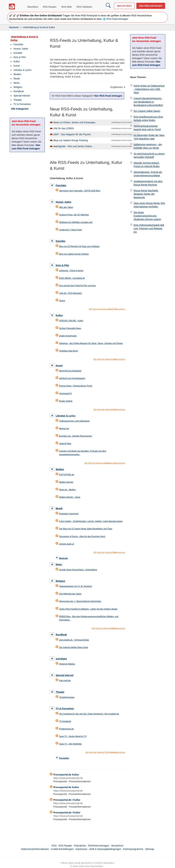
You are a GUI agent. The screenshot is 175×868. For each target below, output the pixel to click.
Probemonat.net (66, 729)
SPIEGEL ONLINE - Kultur (71, 321)
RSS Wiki (67, 7)
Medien (17, 74)
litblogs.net (64, 429)
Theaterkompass (67, 697)
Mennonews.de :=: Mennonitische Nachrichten (80, 601)
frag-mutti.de (65, 681)
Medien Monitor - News (70, 497)
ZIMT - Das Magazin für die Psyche (72, 134)
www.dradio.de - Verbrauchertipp (74, 640)
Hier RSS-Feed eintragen (108, 96)
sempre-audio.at (67, 544)
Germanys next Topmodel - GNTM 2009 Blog (80, 191)
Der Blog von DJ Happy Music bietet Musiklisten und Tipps (86, 529)
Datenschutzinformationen (35, 849)
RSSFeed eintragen (99, 846)
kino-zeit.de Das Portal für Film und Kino (78, 286)
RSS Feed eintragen (151, 6)
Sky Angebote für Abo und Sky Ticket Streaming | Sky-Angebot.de (89, 714)
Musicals (63, 558)
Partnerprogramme (133, 849)
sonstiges (61, 659)
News (16, 83)
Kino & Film (20, 57)
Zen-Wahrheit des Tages (70, 594)
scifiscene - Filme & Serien (71, 271)
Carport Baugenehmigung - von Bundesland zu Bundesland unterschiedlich (148, 102)
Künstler (18, 53)
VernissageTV (66, 394)
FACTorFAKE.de (67, 475)
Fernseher (64, 758)
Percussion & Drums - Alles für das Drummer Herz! (82, 536)
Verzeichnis (117, 846)
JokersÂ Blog (65, 444)
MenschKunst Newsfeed (70, 371)
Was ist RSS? (124, 6)
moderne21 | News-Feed (70, 230)
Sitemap (149, 849)
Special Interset (22, 96)
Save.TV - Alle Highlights (70, 744)
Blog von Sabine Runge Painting (71, 140)
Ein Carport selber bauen (147, 111)
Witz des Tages (66, 207)
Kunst (17, 66)
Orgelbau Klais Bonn (69, 351)
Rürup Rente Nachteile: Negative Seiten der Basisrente (146, 194)
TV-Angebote (65, 721)
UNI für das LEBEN (64, 128)
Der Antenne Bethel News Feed (73, 647)
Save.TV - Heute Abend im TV (73, 736)
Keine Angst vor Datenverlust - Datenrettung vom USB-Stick (149, 89)
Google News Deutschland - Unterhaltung (78, 570)
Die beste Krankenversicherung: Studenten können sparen (147, 216)
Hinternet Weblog (67, 664)
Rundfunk (19, 91)
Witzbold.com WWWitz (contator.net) (76, 222)
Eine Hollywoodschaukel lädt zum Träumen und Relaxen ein (149, 228)
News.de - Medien (67, 490)
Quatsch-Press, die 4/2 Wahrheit (74, 215)
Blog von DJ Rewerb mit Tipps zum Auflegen (79, 246)
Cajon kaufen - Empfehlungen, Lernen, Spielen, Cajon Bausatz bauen (91, 521)
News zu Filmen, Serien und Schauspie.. (75, 122)
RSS (54, 846)
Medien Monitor (66, 482)
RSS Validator (84, 7)
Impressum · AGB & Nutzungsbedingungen (98, 849)
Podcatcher (80, 846)
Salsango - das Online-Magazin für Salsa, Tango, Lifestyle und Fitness (91, 343)
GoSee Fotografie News (70, 328)
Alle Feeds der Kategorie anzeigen (107, 309)
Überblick (33, 7)
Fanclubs (18, 44)
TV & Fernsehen (22, 104)
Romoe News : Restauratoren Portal (76, 386)
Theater (18, 100)
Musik (17, 79)
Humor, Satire (21, 49)
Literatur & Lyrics (22, 70)
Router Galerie (66, 401)
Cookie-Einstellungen (62, 849)
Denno (62, 301)
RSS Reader (50, 7)
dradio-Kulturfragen (68, 336)
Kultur (17, 61)
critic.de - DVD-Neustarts (70, 293)
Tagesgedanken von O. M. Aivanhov (76, 586)
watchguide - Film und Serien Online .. (74, 146)
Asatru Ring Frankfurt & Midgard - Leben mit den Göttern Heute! (88, 609)
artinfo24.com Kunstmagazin (72, 378)
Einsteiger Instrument (69, 514)
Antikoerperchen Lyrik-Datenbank (74, 421)
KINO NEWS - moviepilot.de (72, 278)
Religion (18, 87)
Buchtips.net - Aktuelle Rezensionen (76, 436)
